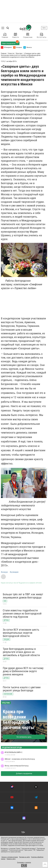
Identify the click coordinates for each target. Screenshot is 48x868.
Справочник (28, 36)
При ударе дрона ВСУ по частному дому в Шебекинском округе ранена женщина (23, 671)
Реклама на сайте (24, 857)
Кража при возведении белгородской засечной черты (18, 720)
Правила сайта (11, 859)
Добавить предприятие (24, 774)
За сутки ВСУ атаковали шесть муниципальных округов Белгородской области (21, 633)
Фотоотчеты (41, 36)
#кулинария (14, 572)
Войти (44, 28)
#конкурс (4, 572)
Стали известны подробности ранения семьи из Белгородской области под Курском (22, 614)
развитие (28, 862)
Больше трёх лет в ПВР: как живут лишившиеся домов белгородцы (23, 596)
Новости (15, 36)
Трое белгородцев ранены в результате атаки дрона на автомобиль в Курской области (21, 652)
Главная (5, 36)
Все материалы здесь (24, 737)
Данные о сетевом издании (10, 857)
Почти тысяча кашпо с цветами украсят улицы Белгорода (22, 689)
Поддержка (21, 862)
